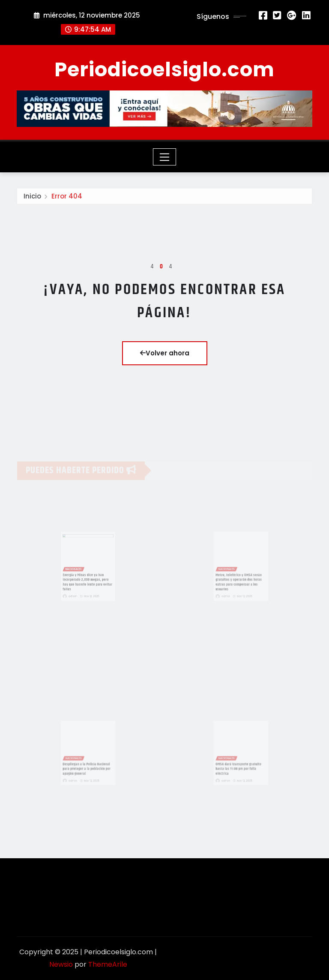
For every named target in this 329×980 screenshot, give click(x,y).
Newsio (61, 964)
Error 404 (67, 198)
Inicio (32, 198)
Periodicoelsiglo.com (164, 69)
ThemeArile (108, 964)
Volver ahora (165, 353)
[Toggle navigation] (165, 157)
